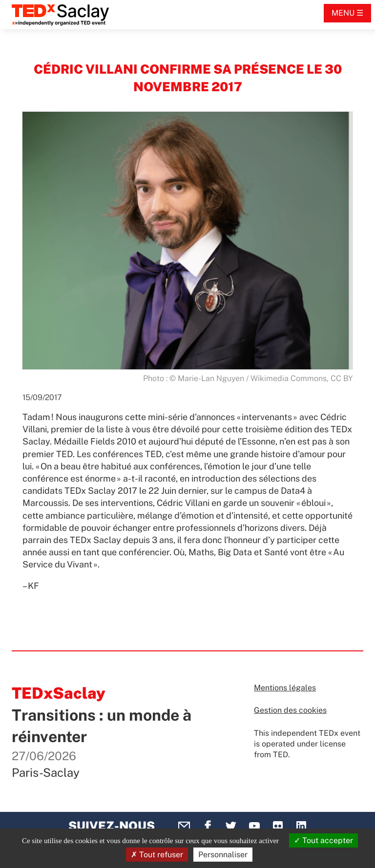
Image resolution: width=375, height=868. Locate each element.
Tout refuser (157, 855)
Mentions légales (285, 688)
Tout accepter (323, 840)
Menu (343, 13)
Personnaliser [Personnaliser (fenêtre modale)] (223, 855)
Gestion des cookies (290, 710)
